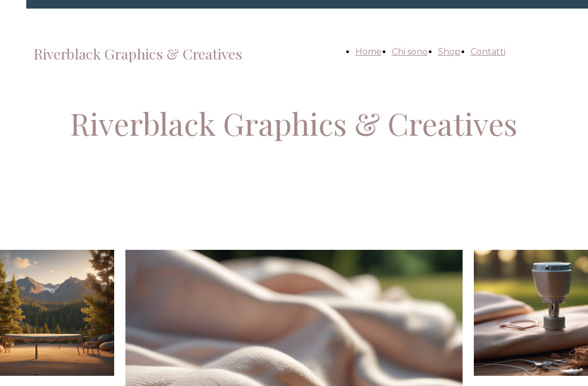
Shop (449, 52)
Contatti (488, 52)
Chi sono (410, 52)
